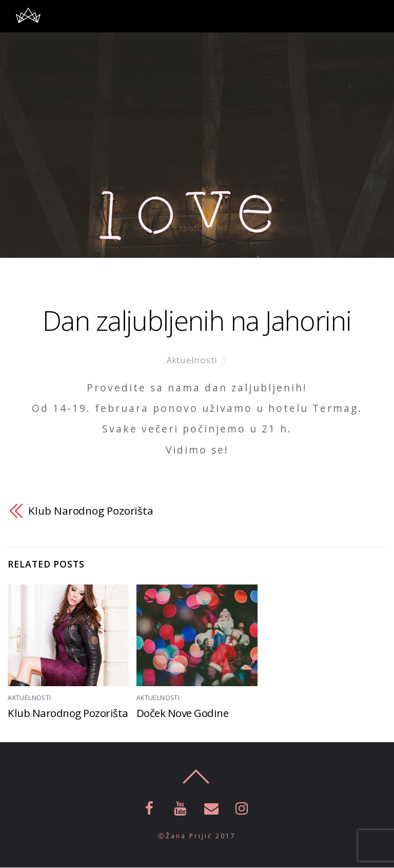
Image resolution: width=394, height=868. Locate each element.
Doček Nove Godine (183, 713)
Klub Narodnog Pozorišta (91, 511)
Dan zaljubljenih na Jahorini (197, 320)
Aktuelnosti (192, 360)
